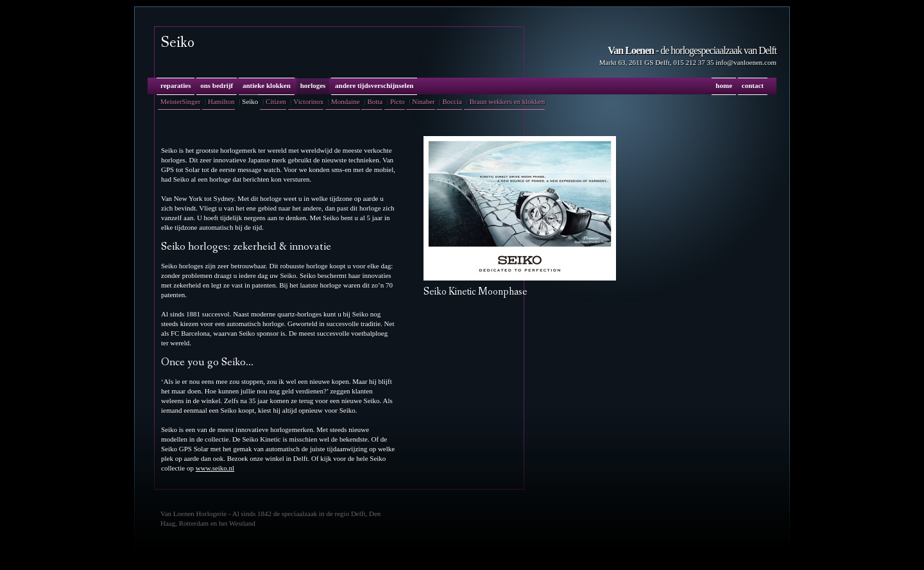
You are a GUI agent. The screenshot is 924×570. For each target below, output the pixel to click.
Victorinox (308, 101)
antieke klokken (267, 85)
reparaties (175, 85)
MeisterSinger (180, 101)
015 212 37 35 (693, 62)
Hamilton (221, 101)
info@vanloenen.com (746, 62)
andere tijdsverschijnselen (374, 85)
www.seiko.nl (215, 468)
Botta (375, 101)
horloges (313, 85)
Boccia (452, 101)
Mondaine (346, 101)
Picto (398, 101)
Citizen (276, 101)
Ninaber (423, 101)
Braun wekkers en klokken (508, 101)
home (724, 85)
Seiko (250, 101)
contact (753, 85)
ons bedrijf (217, 85)
